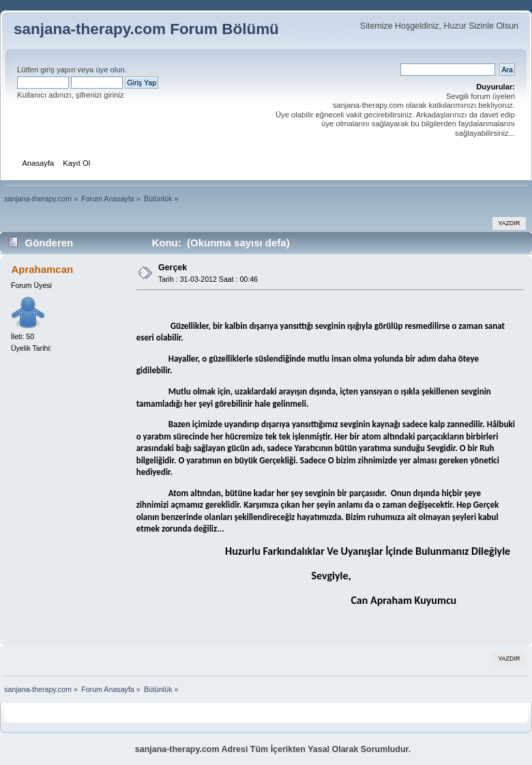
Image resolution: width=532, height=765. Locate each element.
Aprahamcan (42, 269)
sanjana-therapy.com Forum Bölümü (146, 29)
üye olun (110, 70)
